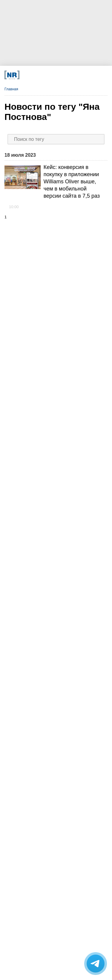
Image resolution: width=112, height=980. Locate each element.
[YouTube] (59, 75)
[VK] (37, 75)
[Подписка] (80, 75)
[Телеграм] (26, 75)
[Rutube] (70, 75)
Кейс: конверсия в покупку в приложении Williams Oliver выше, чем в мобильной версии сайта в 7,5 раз (72, 182)
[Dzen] (48, 75)
